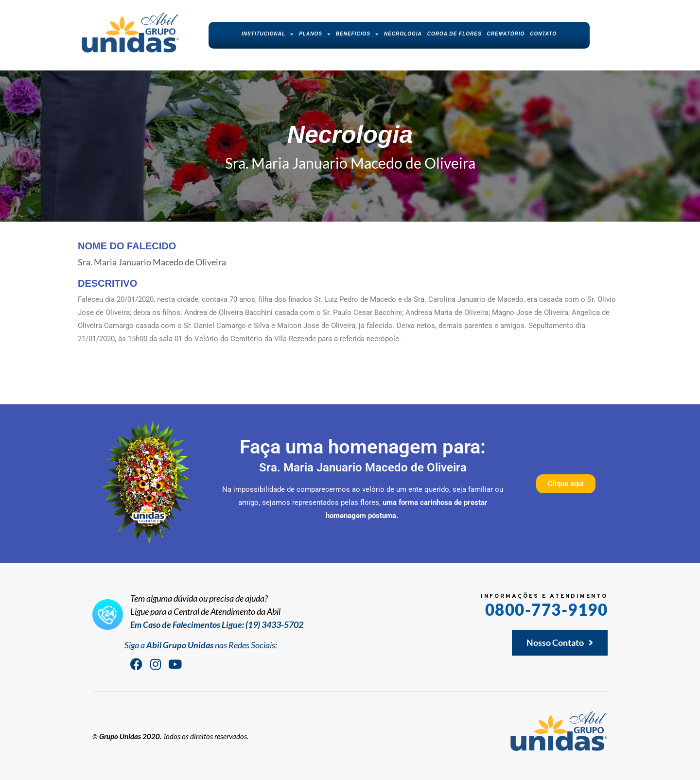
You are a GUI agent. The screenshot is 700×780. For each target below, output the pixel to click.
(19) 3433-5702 (274, 624)
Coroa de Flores (455, 34)
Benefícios (357, 34)
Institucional (268, 34)
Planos (315, 34)
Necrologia (403, 34)
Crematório (506, 34)
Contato (543, 34)
